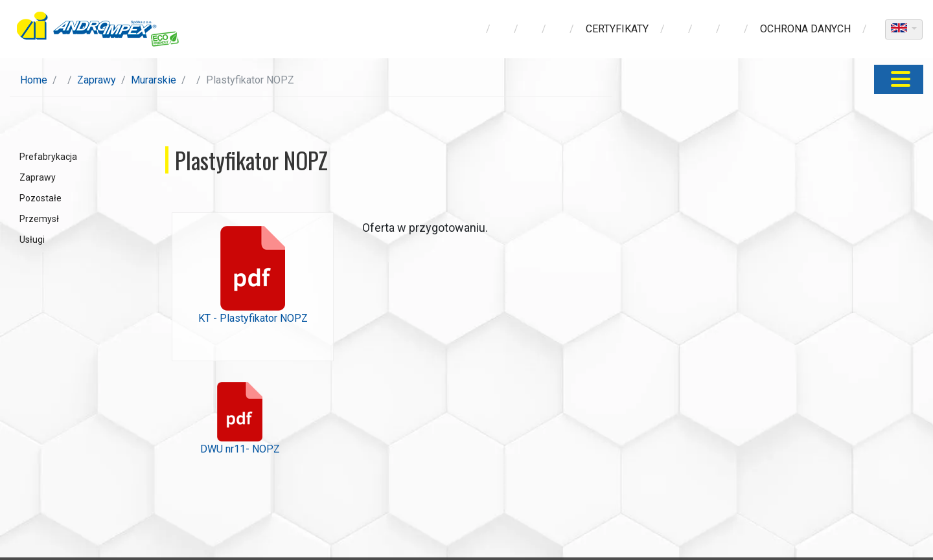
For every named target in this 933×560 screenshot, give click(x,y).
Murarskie (154, 80)
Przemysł (39, 219)
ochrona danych (805, 29)
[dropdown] (904, 29)
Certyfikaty (617, 29)
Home (34, 80)
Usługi (32, 240)
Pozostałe (40, 198)
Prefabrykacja (48, 157)
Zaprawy (97, 80)
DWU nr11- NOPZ (240, 419)
